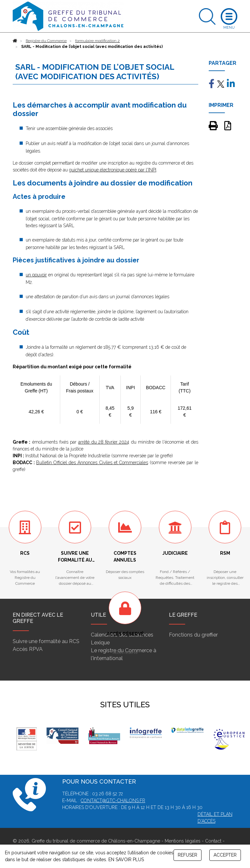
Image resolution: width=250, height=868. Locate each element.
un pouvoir (36, 275)
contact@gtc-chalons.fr (113, 801)
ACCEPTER (225, 855)
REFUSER (187, 855)
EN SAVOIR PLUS (126, 860)
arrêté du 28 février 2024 (104, 442)
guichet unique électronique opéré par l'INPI (113, 170)
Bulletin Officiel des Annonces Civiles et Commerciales (92, 463)
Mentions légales (183, 841)
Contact (213, 841)
